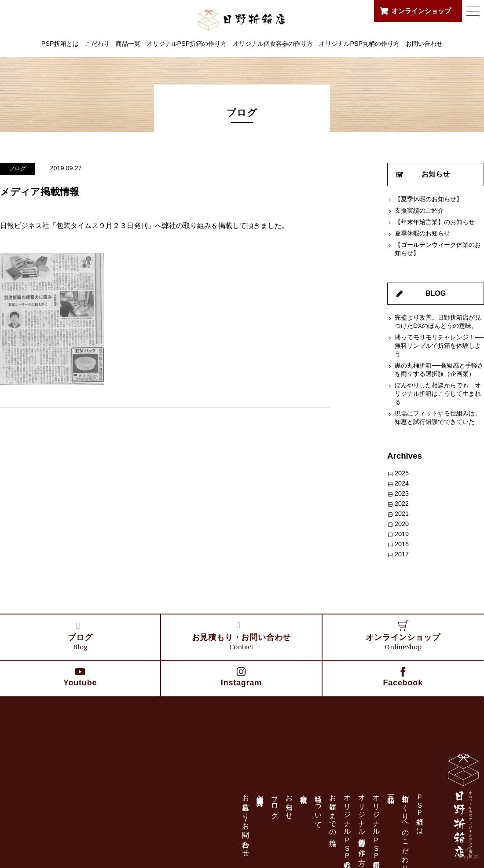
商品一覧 (128, 44)
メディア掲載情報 (40, 192)
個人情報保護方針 (260, 793)
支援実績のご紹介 (419, 210)
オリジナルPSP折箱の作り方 (187, 44)
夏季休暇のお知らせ (422, 233)
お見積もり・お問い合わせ (246, 822)
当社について (318, 808)
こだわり (97, 44)
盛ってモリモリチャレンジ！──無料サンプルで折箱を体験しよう (439, 346)
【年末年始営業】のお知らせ (435, 222)
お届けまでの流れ (333, 816)
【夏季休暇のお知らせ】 (429, 199)
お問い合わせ (424, 44)
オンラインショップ (421, 11)
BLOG (436, 293)
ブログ (17, 168)
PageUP (469, 851)
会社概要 (304, 791)
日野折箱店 (242, 19)
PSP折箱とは (60, 44)
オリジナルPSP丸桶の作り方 (359, 44)
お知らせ (436, 174)
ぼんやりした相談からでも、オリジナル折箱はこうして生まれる (438, 394)
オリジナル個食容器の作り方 (273, 44)
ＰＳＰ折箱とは (420, 811)
